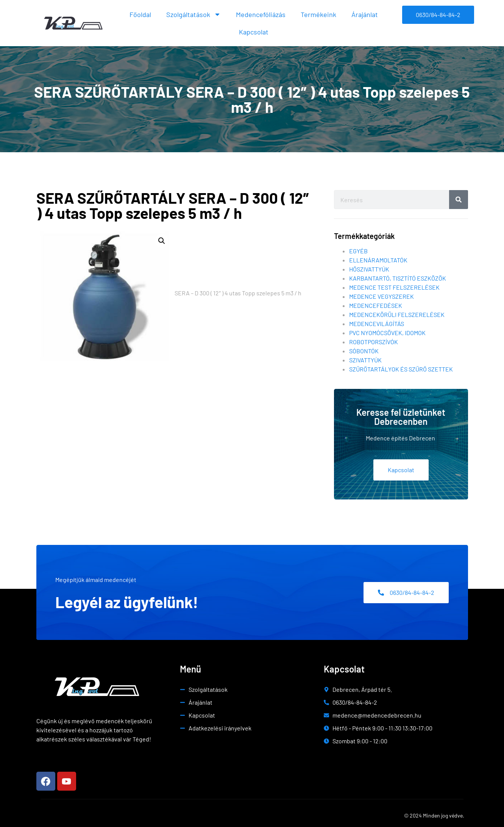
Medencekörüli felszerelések (397, 314)
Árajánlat (365, 14)
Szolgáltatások (193, 14)
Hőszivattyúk (369, 269)
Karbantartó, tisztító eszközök (398, 278)
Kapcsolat (254, 32)
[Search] (459, 200)
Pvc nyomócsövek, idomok (387, 333)
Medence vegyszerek (382, 296)
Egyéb (358, 251)
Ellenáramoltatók (378, 260)
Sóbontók (364, 351)
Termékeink (318, 14)
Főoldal (140, 14)
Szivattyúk (365, 360)
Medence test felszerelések (394, 287)
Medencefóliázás (261, 14)
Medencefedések (376, 305)
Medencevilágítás (377, 324)
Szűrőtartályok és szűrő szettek (401, 369)
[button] (162, 241)
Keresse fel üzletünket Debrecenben (401, 417)
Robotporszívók (374, 342)
